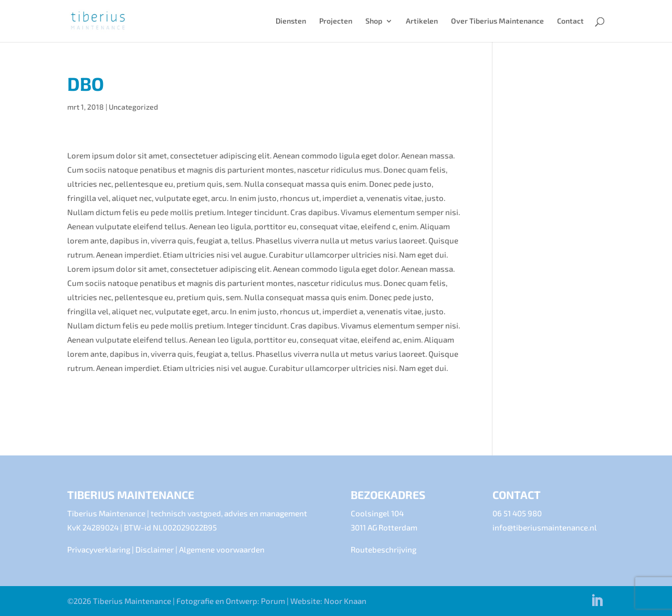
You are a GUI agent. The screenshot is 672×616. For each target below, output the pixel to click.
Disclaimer (155, 549)
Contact (570, 21)
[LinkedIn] (597, 601)
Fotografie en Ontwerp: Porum (231, 601)
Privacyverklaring (99, 549)
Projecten (336, 21)
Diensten (291, 21)
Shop (374, 21)
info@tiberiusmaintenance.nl (545, 527)
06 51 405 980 (517, 513)
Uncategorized (133, 107)
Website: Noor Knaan (328, 601)
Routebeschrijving (384, 549)
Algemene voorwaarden (222, 549)
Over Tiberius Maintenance (497, 21)
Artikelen (422, 21)
